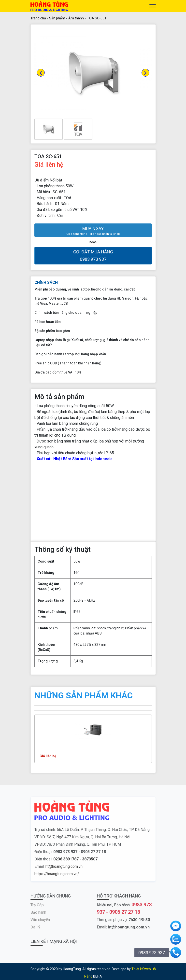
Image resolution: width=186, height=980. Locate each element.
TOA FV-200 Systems (59, 748)
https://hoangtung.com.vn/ (57, 874)
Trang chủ (38, 18)
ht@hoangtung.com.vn (64, 866)
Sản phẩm (57, 18)
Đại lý (35, 927)
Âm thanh (76, 18)
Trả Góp (37, 905)
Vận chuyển (40, 920)
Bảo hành (38, 912)
